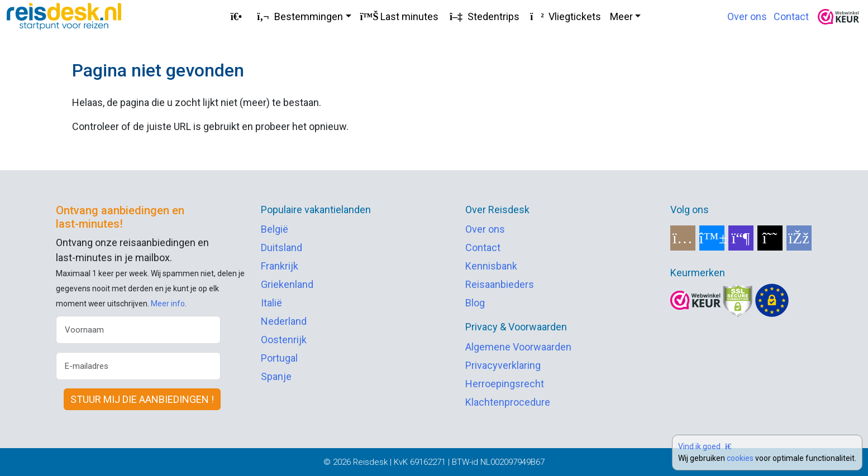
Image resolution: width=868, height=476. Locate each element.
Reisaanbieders (500, 284)
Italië (271, 303)
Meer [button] (621, 16)
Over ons (747, 16)
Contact (791, 16)
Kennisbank (491, 266)
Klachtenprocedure (508, 402)
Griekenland (287, 284)
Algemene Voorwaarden (518, 347)
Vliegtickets (565, 16)
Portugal (279, 358)
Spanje (276, 376)
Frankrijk (280, 266)
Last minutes (399, 16)
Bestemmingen (299, 16)
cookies (740, 458)
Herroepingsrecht (505, 384)
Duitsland (282, 247)
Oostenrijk (284, 340)
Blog (475, 303)
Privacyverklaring (503, 365)
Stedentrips (483, 16)
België (275, 229)
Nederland (284, 321)
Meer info (168, 304)
